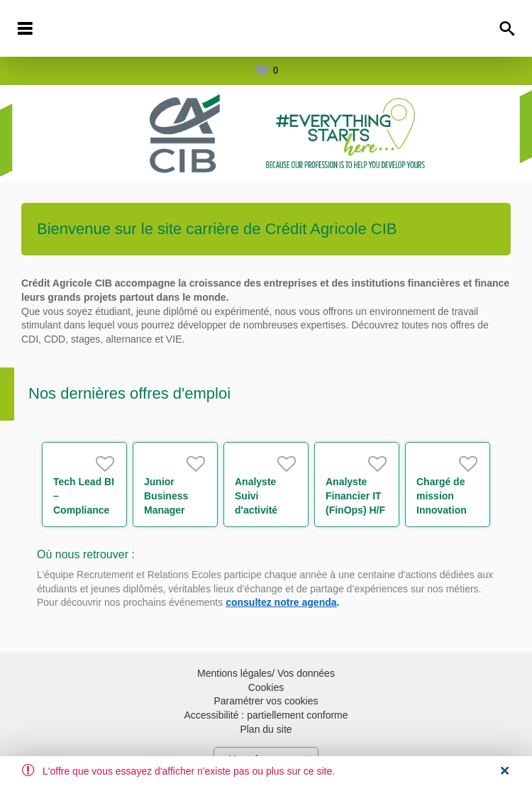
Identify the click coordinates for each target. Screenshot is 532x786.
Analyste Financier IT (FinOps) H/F (355, 496)
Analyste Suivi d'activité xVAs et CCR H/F (265, 510)
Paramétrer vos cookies (266, 701)
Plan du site (266, 729)
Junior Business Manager (166, 496)
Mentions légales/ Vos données (266, 673)
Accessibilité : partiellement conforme (266, 715)
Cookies (266, 687)
